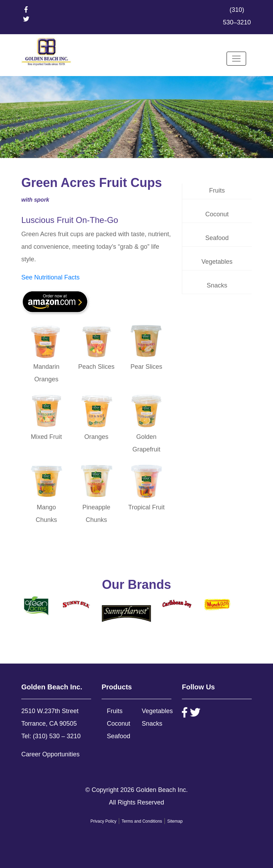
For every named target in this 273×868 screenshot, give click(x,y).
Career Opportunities (50, 754)
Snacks (217, 285)
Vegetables (217, 262)
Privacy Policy (104, 821)
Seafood (217, 238)
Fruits (217, 190)
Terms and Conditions (142, 821)
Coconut (217, 214)
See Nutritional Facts (50, 277)
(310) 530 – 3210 (57, 736)
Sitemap (175, 821)
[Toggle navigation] (236, 59)
